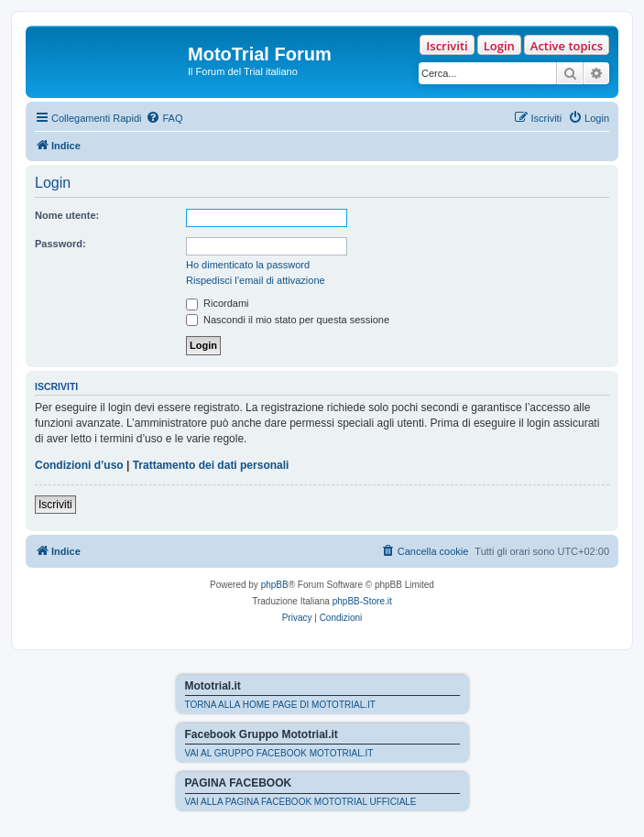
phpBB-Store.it (362, 601)
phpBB (275, 585)
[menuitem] (164, 118)
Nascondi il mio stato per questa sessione (288, 320)
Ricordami (218, 303)
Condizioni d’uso (79, 465)
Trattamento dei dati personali (211, 465)
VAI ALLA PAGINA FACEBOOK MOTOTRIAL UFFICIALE (301, 802)
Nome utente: (67, 215)
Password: (60, 244)
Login (499, 46)
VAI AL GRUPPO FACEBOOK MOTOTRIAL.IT (279, 753)
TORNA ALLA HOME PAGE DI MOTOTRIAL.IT (280, 705)
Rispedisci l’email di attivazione (256, 280)
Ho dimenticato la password (248, 265)
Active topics (567, 46)
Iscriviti (447, 46)
